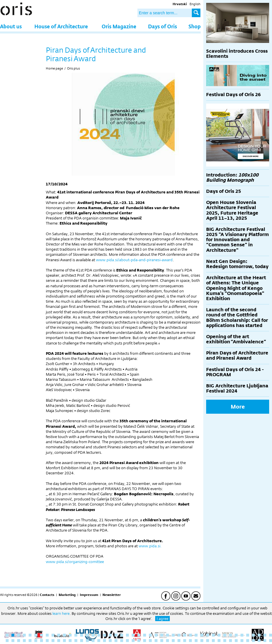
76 (167, 641)
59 (70, 641)
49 (13, 641)
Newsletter (112, 595)
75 (162, 641)
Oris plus (73, 68)
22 (127, 635)
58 (64, 641)
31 (179, 635)
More (238, 407)
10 (59, 635)
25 (145, 635)
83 (208, 641)
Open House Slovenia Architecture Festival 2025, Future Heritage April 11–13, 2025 (232, 210)
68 (122, 641)
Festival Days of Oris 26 (233, 95)
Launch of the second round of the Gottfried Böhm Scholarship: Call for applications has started (237, 318)
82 (202, 641)
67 (116, 641)
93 (265, 641)
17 (99, 635)
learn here (61, 613)
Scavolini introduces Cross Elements (237, 54)
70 (133, 641)
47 (271, 635)
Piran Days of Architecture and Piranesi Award (237, 355)
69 (127, 641)
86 (225, 641)
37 (213, 635)
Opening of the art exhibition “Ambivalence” (236, 339)
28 (162, 635)
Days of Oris (162, 26)
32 (185, 635)
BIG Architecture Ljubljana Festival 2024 (237, 388)
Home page (54, 68)
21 (122, 635)
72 (145, 641)
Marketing (67, 595)
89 (242, 641)
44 (253, 635)
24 (139, 635)
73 (150, 641)
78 (179, 641)
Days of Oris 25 (224, 191)
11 (64, 635)
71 (139, 641)
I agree (162, 619)
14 (82, 635)
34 (196, 635)
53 (36, 641)
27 (156, 635)
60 (76, 641)
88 (236, 641)
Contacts (47, 595)
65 (105, 641)
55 (47, 641)
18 (105, 635)
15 (87, 635)
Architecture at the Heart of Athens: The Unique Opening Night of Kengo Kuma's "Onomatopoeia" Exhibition (236, 288)
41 (236, 635)
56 (53, 641)
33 (190, 635)
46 (265, 635)
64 (99, 641)
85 (219, 641)
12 (70, 635)
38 (219, 635)
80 (190, 641)
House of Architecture (61, 26)
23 (133, 635)
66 (110, 641)
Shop (195, 26)
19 (110, 635)
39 (225, 635)
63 (93, 641)
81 (196, 641)
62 (87, 641)
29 (167, 635)
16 (93, 635)
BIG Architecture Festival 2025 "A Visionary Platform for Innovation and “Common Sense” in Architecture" (237, 240)
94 (271, 641)
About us (11, 26)
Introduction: (232, 178)
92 (259, 641)
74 (156, 641)
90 (248, 641)
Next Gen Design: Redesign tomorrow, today (237, 264)
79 (185, 641)
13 (76, 635)
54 (42, 641)
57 (59, 641)
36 (208, 635)
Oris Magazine (119, 26)
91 (253, 641)
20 (116, 635)
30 (173, 635)
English (195, 4)
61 (82, 641)
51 (24, 641)
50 (19, 641)
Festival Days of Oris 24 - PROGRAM (235, 372)
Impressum (89, 595)
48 (7, 641)
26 (150, 635)
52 (30, 641)
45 (259, 635)
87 (230, 641)
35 (202, 635)
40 (230, 635)
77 (173, 641)
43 (248, 635)
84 (213, 641)
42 (242, 635)
